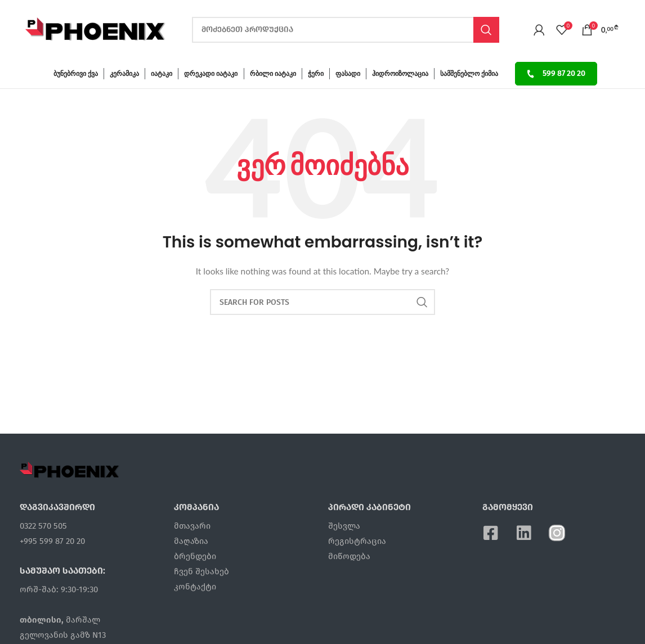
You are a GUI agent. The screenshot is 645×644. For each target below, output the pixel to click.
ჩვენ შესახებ (201, 571)
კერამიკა (124, 74)
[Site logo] (96, 28)
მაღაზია (191, 541)
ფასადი (348, 74)
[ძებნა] (346, 30)
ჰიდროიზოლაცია (400, 74)
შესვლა (344, 526)
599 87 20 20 (556, 73)
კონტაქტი (195, 587)
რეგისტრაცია (357, 541)
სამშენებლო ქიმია (469, 74)
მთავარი (192, 526)
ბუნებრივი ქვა (76, 74)
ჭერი (316, 74)
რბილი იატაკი (273, 74)
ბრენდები (195, 556)
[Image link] (70, 469)
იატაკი (162, 74)
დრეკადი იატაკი (211, 74)
